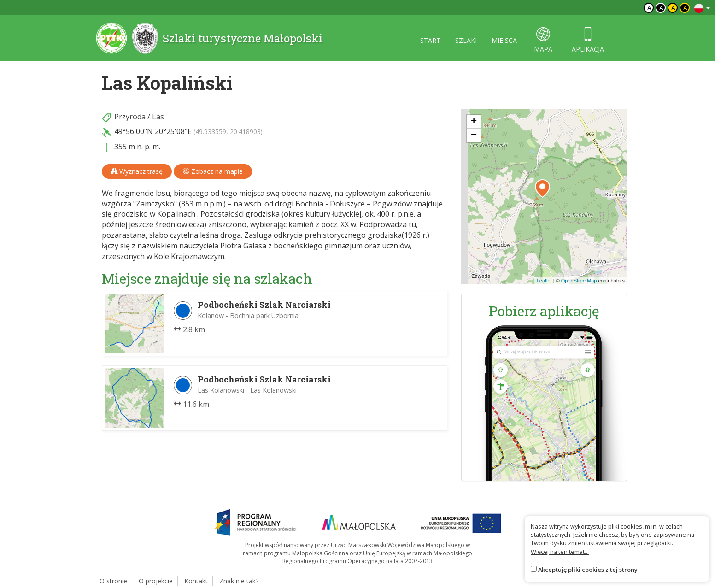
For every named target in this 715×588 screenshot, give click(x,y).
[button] (542, 188)
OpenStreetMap (579, 281)
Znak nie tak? (239, 581)
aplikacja (588, 40)
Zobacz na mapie (213, 171)
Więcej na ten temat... (560, 552)
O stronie (113, 581)
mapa (543, 40)
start (430, 40)
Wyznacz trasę (137, 171)
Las (158, 117)
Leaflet (544, 281)
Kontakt (196, 581)
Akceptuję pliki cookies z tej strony (588, 570)
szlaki (466, 40)
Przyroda (130, 117)
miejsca (504, 40)
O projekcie (156, 581)
